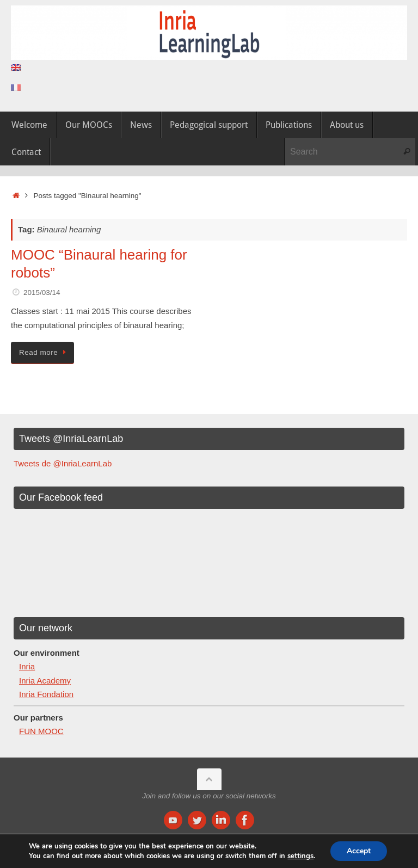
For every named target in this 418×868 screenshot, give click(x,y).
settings (300, 856)
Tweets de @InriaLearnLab (63, 463)
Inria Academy (45, 681)
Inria (27, 666)
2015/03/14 (42, 293)
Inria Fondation (46, 694)
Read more (44, 352)
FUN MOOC (41, 731)
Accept (359, 851)
